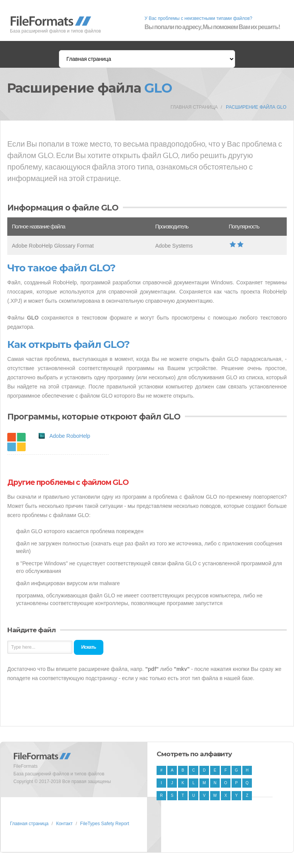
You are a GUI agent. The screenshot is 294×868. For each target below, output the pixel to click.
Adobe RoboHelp (70, 436)
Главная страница (194, 107)
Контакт (64, 824)
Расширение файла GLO (256, 107)
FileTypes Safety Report (105, 824)
